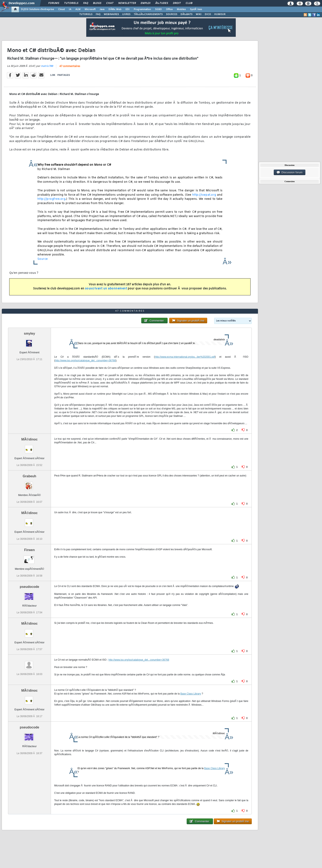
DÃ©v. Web (115, 9)
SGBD (158, 9)
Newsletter (127, 3)
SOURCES (172, 14)
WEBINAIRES (111, 14)
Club (189, 3)
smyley (29, 333)
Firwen (30, 550)
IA (70, 9)
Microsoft (90, 9)
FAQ (86, 3)
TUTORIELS (86, 14)
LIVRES (126, 14)
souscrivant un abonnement (106, 289)
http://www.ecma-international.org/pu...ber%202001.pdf (185, 357)
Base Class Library (191, 694)
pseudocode (29, 587)
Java (102, 9)
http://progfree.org (51, 199)
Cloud (61, 9)
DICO (208, 14)
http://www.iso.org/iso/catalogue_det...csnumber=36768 (85, 361)
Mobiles (181, 9)
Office (169, 9)
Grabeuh (30, 476)
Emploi (145, 3)
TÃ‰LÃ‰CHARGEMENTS (148, 14)
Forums (54, 3)
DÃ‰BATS (186, 14)
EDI (128, 9)
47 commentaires (70, 66)
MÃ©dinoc (29, 439)
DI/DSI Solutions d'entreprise (37, 9)
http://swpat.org (204, 195)
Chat (110, 3)
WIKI (199, 14)
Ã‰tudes (162, 3)
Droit (177, 3)
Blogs (97, 3)
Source (43, 259)
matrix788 (47, 66)
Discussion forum (290, 172)
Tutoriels (71, 3)
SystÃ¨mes (196, 9)
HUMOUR (220, 14)
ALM (78, 9)
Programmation (142, 9)
